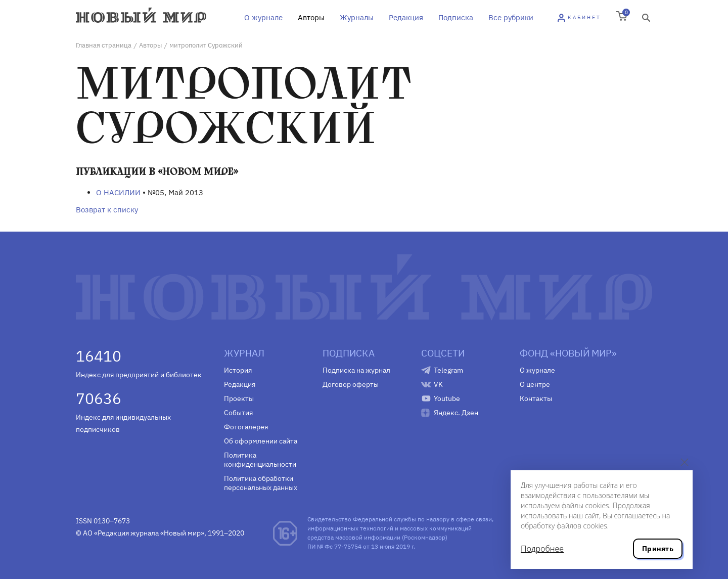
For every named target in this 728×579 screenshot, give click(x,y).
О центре (535, 384)
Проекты (239, 398)
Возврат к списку (107, 210)
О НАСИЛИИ (118, 192)
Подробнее (542, 549)
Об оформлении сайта (261, 441)
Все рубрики (511, 17)
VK (438, 384)
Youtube (447, 398)
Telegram (448, 370)
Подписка (456, 17)
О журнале (263, 17)
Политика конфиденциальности (260, 460)
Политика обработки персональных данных (261, 483)
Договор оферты (351, 384)
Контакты (536, 398)
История (238, 370)
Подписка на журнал (356, 370)
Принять (658, 549)
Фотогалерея (246, 427)
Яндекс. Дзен (456, 413)
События (238, 413)
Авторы (311, 17)
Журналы (357, 17)
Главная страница (104, 45)
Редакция (406, 17)
